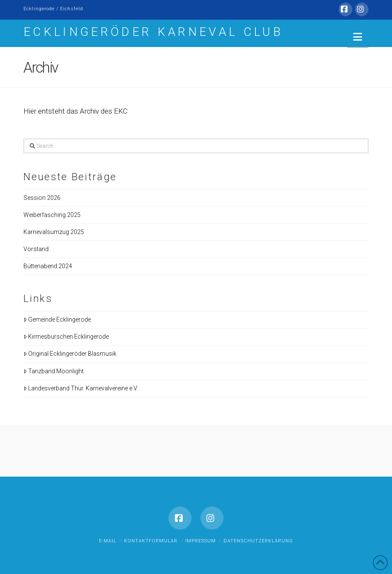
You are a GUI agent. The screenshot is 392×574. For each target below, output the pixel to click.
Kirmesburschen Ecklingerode (66, 337)
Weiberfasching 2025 (52, 215)
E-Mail (108, 541)
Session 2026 (42, 198)
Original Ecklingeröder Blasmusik (70, 354)
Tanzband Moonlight (54, 371)
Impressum (200, 541)
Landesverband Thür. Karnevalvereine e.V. (81, 388)
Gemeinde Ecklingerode (57, 319)
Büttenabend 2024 (48, 266)
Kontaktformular (151, 541)
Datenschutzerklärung (258, 541)
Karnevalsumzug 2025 (54, 232)
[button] (358, 37)
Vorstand (36, 249)
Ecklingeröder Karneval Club (153, 32)
